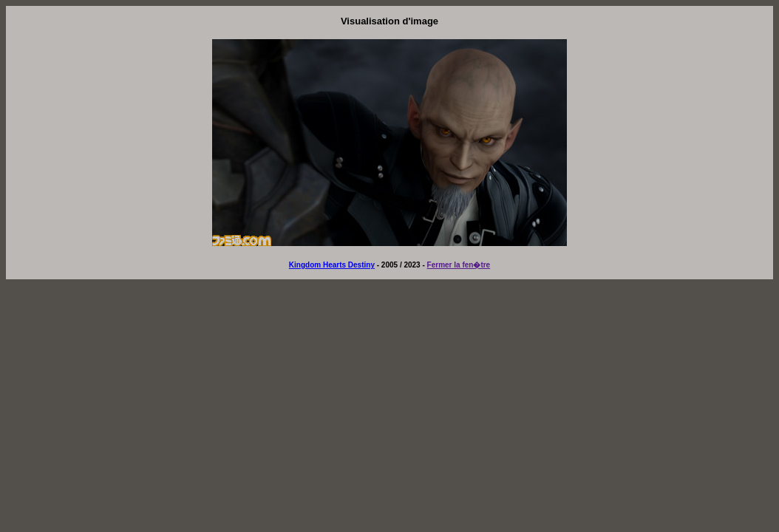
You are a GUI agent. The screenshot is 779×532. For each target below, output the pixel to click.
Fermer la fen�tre (459, 265)
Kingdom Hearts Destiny (332, 265)
